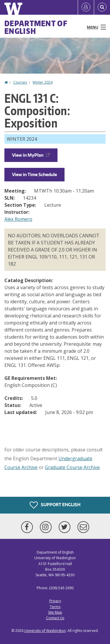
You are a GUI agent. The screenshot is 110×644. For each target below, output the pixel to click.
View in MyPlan (31, 155)
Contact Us (55, 618)
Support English (55, 505)
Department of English (36, 27)
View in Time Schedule (34, 174)
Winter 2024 (43, 82)
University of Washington (45, 631)
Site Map (55, 612)
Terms (55, 607)
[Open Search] (102, 7)
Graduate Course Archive (72, 467)
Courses (20, 82)
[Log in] (86, 7)
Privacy (55, 601)
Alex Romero (18, 219)
